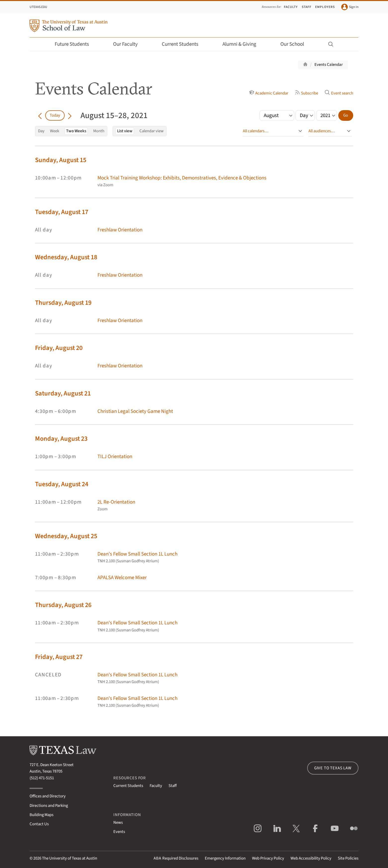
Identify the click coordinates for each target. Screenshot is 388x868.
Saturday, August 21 (63, 393)
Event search (339, 93)
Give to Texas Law (333, 768)
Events (119, 832)
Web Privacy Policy (268, 858)
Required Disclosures (176, 858)
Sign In (350, 7)
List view (125, 131)
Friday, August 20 (59, 348)
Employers (325, 7)
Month (99, 131)
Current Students (183, 44)
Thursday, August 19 (63, 303)
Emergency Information (225, 858)
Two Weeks (76, 131)
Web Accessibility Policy (311, 858)
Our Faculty (129, 44)
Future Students (75, 44)
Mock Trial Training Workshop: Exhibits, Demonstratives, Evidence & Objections (182, 178)
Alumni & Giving (243, 44)
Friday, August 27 (59, 657)
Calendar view (151, 131)
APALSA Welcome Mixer (122, 578)
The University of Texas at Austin (70, 858)
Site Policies (348, 858)
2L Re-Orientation (116, 502)
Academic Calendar (269, 93)
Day (41, 131)
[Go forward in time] (70, 115)
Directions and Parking (49, 806)
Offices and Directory (48, 796)
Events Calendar (329, 65)
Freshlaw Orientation (120, 230)
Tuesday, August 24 (62, 484)
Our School (296, 44)
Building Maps (42, 815)
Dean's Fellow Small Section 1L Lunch (137, 554)
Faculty (291, 7)
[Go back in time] (40, 115)
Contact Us (39, 824)
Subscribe (306, 93)
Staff (307, 7)
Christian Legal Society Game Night (135, 411)
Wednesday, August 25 (66, 536)
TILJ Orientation (115, 456)
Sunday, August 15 (61, 160)
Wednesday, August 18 (66, 257)
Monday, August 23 (61, 439)
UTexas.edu (38, 7)
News (118, 823)
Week (55, 131)
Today (55, 115)
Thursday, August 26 (63, 605)
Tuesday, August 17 (62, 212)
